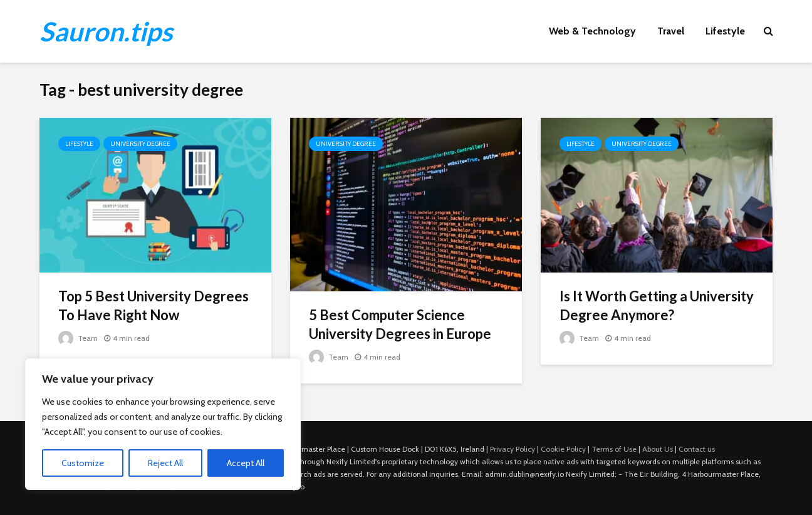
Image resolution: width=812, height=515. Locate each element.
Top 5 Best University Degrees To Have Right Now (154, 305)
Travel (671, 31)
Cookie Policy (563, 449)
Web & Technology (592, 31)
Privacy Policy (513, 449)
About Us (658, 449)
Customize (83, 463)
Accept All (246, 463)
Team (78, 338)
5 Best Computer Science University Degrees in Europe (400, 324)
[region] (163, 424)
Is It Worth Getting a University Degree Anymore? (657, 305)
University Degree (140, 144)
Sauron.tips (106, 31)
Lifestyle (725, 31)
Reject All (165, 463)
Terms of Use (614, 449)
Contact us (697, 449)
